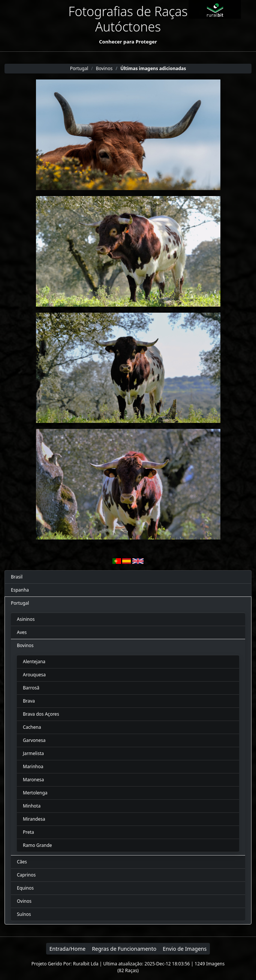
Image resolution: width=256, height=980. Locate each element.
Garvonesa (34, 740)
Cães (22, 862)
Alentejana (34, 662)
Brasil (17, 577)
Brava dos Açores (41, 714)
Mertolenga (35, 793)
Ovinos (24, 901)
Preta (28, 832)
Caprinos (26, 875)
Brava (29, 701)
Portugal (20, 603)
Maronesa (33, 780)
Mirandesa (34, 819)
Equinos (25, 888)
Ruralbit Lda (86, 964)
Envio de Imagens (185, 949)
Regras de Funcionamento (124, 949)
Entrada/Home (67, 949)
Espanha (20, 590)
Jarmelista (33, 753)
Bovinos (25, 645)
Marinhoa (33, 766)
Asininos (26, 619)
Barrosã (31, 688)
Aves (22, 632)
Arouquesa (34, 675)
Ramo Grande (37, 845)
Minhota (32, 806)
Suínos (24, 914)
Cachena (32, 727)
